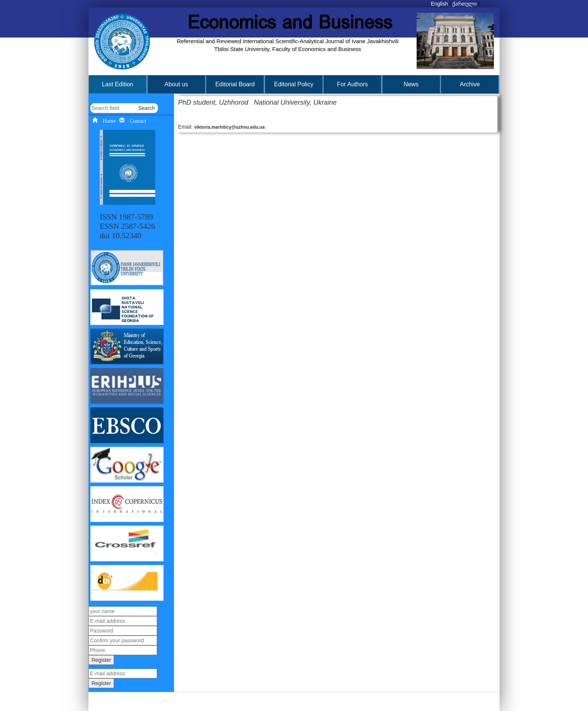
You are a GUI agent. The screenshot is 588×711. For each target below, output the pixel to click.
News (411, 84)
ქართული (464, 4)
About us (176, 84)
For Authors (352, 84)
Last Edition (118, 84)
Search (147, 108)
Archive (470, 84)
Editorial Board (235, 84)
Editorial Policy (294, 84)
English (439, 4)
